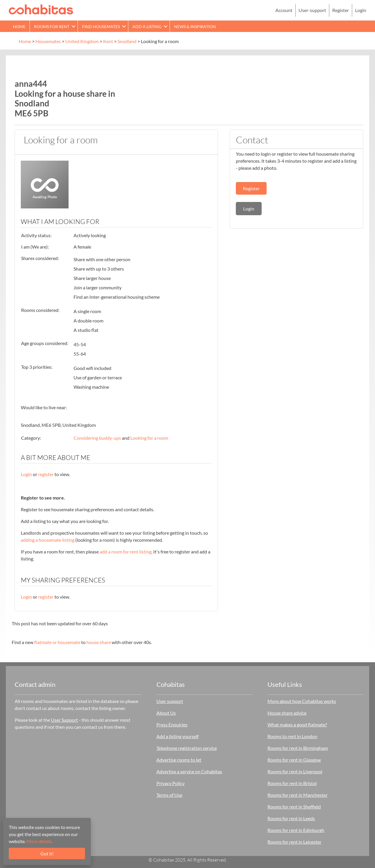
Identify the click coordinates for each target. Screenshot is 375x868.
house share (99, 642)
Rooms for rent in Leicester (294, 842)
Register (341, 10)
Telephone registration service (187, 748)
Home (19, 27)
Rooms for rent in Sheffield (294, 807)
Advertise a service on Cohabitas (189, 771)
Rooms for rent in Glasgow (294, 760)
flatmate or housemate (57, 642)
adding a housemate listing (48, 540)
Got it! (47, 853)
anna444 (31, 84)
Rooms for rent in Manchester (298, 795)
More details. (40, 841)
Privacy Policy (171, 783)
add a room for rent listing (126, 552)
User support (170, 701)
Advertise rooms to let (179, 760)
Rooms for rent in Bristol (292, 783)
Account (284, 10)
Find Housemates (101, 27)
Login (361, 10)
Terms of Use (169, 795)
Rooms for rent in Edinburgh (296, 830)
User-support (312, 10)
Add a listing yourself (178, 736)
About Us (166, 713)
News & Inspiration (195, 27)
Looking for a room (149, 438)
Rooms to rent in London (292, 736)
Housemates (48, 41)
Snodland (127, 41)
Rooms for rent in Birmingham (298, 748)
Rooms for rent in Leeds (291, 818)
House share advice (287, 713)
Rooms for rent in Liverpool (295, 771)
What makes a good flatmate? (297, 725)
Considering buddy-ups (97, 438)
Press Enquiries (172, 725)
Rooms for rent (52, 27)
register (46, 474)
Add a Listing (147, 27)
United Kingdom (82, 41)
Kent (108, 41)
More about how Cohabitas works (302, 701)
